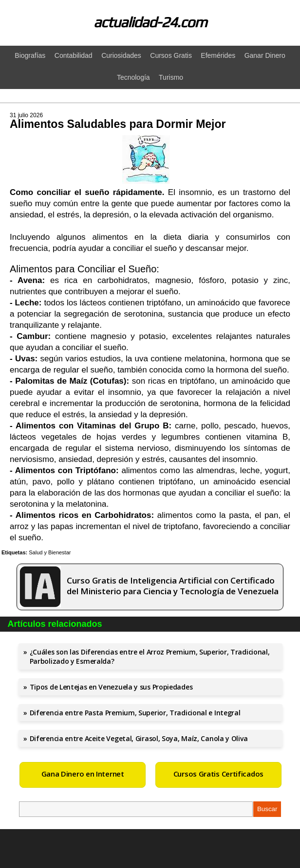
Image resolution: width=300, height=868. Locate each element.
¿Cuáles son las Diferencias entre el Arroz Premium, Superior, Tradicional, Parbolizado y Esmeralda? (150, 656)
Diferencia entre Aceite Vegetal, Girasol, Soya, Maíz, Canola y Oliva (139, 738)
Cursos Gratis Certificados (218, 774)
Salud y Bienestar (50, 552)
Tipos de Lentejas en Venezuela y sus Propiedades (111, 687)
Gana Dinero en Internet (83, 774)
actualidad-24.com (150, 22)
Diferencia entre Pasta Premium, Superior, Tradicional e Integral (135, 713)
